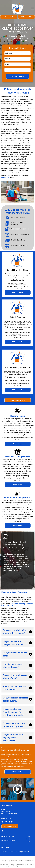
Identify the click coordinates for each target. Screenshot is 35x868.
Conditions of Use (29, 860)
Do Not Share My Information (16, 860)
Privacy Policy (4, 860)
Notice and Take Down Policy (11, 862)
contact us (5, 177)
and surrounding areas (9, 813)
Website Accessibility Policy (25, 862)
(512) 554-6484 (7, 822)
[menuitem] (5, 852)
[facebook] (3, 831)
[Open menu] (32, 9)
